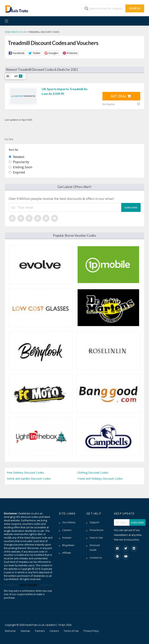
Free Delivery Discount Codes (25, 473)
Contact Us (96, 558)
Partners (40, 631)
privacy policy (131, 540)
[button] (17, 53)
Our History (69, 522)
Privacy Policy (91, 631)
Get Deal (121, 96)
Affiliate (67, 553)
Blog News (68, 545)
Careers (67, 530)
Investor (67, 538)
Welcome (10, 631)
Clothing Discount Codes (93, 473)
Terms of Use (71, 631)
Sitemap (25, 631)
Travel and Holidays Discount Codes (100, 479)
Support (94, 522)
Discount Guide (95, 548)
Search (135, 8)
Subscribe (131, 208)
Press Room (97, 530)
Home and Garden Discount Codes (29, 479)
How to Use (96, 538)
